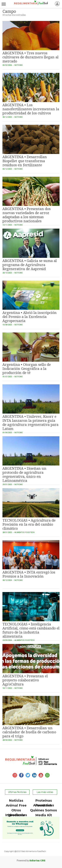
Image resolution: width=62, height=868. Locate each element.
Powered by (31, 861)
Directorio (16, 815)
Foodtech (44, 805)
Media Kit (44, 815)
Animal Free (16, 805)
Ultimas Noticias (17, 792)
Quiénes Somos (44, 810)
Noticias (16, 801)
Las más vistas (45, 792)
